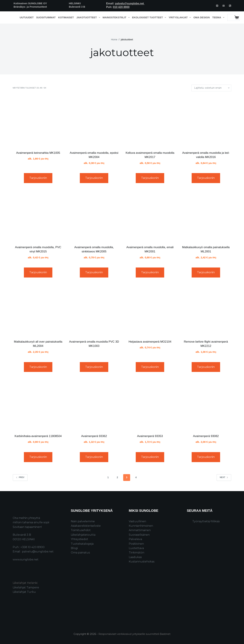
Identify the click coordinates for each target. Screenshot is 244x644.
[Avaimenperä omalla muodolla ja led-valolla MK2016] (206, 121)
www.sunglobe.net (26, 559)
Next (224, 477)
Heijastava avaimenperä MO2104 (150, 342)
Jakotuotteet (89, 17)
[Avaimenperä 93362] (94, 404)
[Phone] (230, 6)
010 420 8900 (121, 7)
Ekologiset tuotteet (150, 17)
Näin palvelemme (83, 521)
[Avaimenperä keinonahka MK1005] (38, 121)
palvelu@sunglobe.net (130, 3)
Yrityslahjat (180, 17)
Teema (219, 17)
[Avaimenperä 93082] (206, 404)
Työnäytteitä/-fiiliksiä (206, 521)
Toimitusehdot (81, 530)
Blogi (74, 548)
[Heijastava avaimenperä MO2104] (150, 310)
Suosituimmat (46, 17)
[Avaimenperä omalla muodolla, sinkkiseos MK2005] (94, 215)
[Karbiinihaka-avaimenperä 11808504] (38, 404)
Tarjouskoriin (38, 178)
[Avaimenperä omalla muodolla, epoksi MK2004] (94, 121)
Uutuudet (27, 17)
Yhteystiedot (79, 539)
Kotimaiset (66, 17)
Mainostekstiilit (117, 17)
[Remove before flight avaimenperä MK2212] (206, 310)
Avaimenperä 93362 (94, 436)
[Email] (224, 6)
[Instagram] (217, 6)
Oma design (201, 17)
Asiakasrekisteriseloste (86, 526)
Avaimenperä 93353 (150, 436)
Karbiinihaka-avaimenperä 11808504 (38, 436)
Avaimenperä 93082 (206, 436)
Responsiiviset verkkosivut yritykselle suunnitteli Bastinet (134, 634)
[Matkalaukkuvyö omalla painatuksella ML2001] (206, 215)
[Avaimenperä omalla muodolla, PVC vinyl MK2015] (38, 215)
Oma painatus (80, 553)
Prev (20, 477)
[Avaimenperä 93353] (150, 404)
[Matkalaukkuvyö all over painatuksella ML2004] (38, 310)
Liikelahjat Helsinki (25, 583)
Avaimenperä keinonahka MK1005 (38, 153)
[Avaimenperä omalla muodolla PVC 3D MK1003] (94, 310)
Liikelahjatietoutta (83, 535)
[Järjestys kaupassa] (211, 88)
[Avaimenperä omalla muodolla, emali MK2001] (150, 215)
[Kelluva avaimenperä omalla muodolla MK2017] (150, 121)
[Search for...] (230, 17)
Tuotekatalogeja (82, 544)
